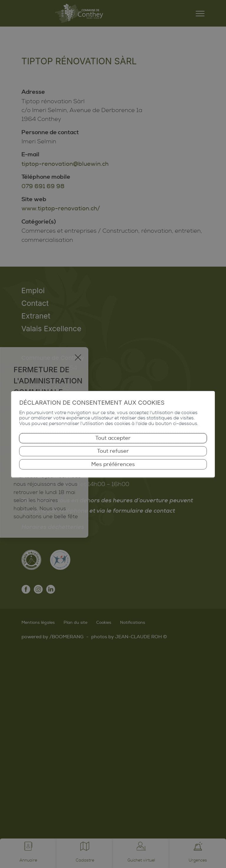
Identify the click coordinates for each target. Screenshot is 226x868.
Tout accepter (113, 438)
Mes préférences (113, 464)
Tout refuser (113, 451)
